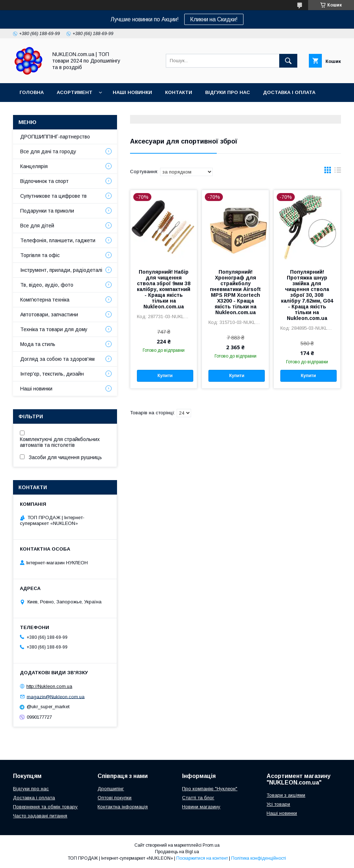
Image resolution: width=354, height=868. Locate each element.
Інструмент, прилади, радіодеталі (61, 270)
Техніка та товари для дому (54, 329)
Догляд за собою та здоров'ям (57, 359)
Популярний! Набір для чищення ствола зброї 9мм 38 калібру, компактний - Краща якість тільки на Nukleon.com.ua (164, 289)
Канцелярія (34, 166)
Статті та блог (198, 798)
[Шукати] (288, 61)
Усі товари (278, 804)
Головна (32, 92)
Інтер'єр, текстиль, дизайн (52, 374)
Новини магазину (201, 807)
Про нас (31, 111)
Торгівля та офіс (40, 255)
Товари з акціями (286, 795)
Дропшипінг (111, 789)
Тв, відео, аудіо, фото (47, 285)
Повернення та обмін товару (45, 807)
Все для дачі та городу (48, 151)
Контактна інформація (123, 807)
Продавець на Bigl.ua (177, 852)
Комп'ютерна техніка (45, 300)
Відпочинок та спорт (44, 181)
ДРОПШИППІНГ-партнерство (55, 137)
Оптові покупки (115, 798)
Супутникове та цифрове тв (53, 196)
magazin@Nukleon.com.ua (56, 696)
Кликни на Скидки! (214, 19)
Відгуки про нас (228, 92)
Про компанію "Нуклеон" (210, 789)
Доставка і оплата (289, 92)
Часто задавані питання (40, 816)
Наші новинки (132, 92)
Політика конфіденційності (259, 858)
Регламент (104, 111)
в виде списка (338, 172)
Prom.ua (211, 845)
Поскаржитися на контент (202, 858)
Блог (62, 111)
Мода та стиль (38, 344)
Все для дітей (37, 226)
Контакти (179, 92)
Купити (165, 376)
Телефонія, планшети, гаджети (58, 240)
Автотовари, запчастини (49, 315)
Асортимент (75, 92)
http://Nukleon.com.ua (49, 686)
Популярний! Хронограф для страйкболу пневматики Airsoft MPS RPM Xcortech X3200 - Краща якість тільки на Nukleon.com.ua (235, 292)
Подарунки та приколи (47, 211)
